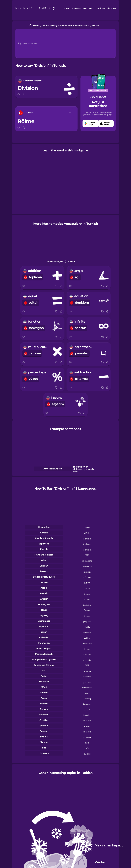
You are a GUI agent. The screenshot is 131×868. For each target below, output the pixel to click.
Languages (76, 8)
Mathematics (82, 26)
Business (101, 8)
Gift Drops (111, 8)
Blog (84, 8)
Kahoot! (92, 8)
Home (36, 26)
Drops (66, 8)
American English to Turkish (57, 26)
